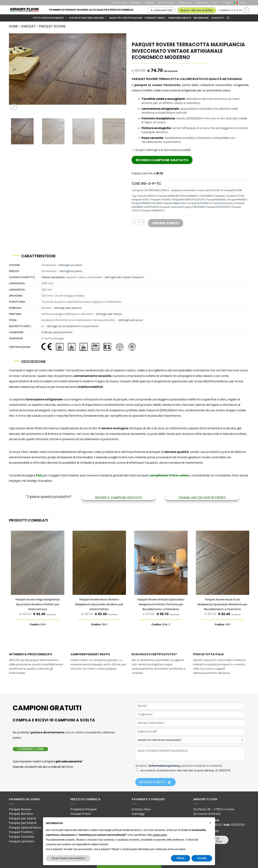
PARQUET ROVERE (52, 26)
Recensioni (201, 18)
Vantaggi (138, 814)
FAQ (214, 3)
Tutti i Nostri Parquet (50, 18)
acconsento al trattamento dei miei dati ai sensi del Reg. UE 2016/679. (185, 771)
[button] (210, 823)
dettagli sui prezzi (71, 271)
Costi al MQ (202, 3)
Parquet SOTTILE (235, 196)
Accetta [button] (202, 858)
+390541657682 (162, 10)
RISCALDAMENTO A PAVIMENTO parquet (202, 196)
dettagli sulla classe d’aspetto (124, 277)
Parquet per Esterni (23, 823)
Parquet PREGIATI (237, 200)
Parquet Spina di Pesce (25, 828)
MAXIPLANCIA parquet (157, 207)
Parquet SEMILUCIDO (174, 203)
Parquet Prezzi (81, 814)
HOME (13, 26)
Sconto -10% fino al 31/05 (197, 10)
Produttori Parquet (84, 809)
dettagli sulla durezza (68, 308)
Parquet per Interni (22, 818)
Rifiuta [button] (181, 858)
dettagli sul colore (71, 265)
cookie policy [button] (160, 835)
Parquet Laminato (21, 841)
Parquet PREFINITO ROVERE (147, 203)
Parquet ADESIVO (147, 196)
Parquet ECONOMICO (199, 203)
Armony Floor (119, 3)
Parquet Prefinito (21, 832)
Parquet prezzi (155, 18)
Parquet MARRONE (169, 196)
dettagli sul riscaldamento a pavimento (73, 326)
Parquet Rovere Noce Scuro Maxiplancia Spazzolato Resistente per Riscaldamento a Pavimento (223, 604)
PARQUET (28, 26)
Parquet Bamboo (21, 814)
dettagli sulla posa (131, 320)
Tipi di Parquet (166, 3)
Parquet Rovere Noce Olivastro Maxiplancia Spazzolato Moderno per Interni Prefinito (99, 604)
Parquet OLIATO (141, 200)
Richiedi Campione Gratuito (162, 160)
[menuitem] (242, 3)
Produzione (184, 3)
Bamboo (136, 3)
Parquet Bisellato (216, 200)
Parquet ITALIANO (161, 200)
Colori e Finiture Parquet (88, 18)
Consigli (226, 3)
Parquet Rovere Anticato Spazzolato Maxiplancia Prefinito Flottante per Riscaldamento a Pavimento (161, 604)
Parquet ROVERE (233, 190)
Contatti (218, 18)
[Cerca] (228, 18)
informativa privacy (164, 766)
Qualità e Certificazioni (126, 18)
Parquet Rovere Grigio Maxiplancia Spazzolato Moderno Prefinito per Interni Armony (38, 604)
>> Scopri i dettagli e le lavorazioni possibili (161, 150)
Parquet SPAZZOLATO (218, 207)
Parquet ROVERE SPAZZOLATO (189, 200)
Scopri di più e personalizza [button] (68, 858)
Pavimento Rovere (223, 203)
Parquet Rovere (20, 809)
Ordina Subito (166, 223)
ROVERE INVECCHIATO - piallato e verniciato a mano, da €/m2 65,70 (184, 190)
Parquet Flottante (22, 837)
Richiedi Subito (155, 782)
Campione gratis (180, 18)
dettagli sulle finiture (109, 314)
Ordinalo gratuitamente (57, 332)
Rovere (149, 3)
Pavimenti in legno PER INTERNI (188, 207)
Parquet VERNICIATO (153, 211)
